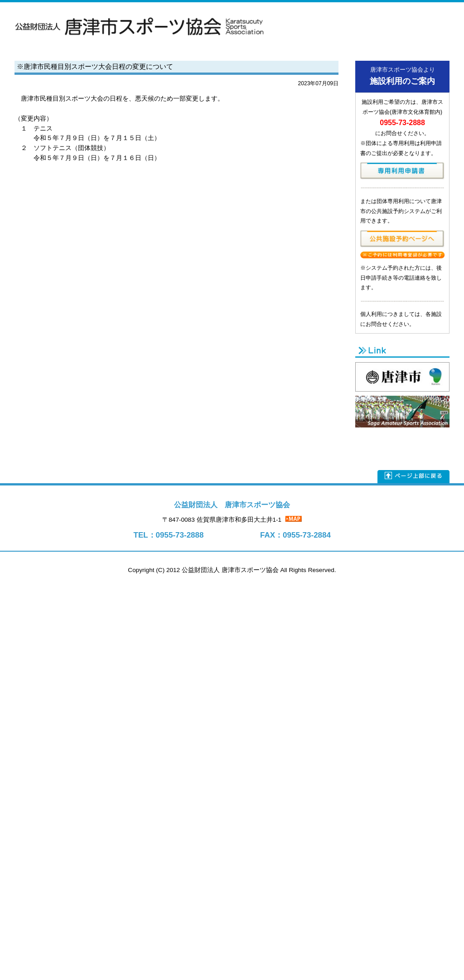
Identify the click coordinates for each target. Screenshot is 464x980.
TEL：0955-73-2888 (169, 535)
